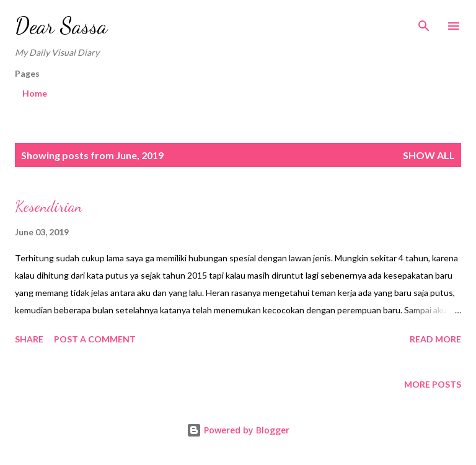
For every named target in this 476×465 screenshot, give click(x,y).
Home (35, 93)
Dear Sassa (61, 26)
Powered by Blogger (238, 430)
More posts (433, 384)
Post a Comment (95, 339)
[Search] (424, 22)
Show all (429, 155)
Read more (435, 339)
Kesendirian (48, 206)
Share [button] (29, 339)
